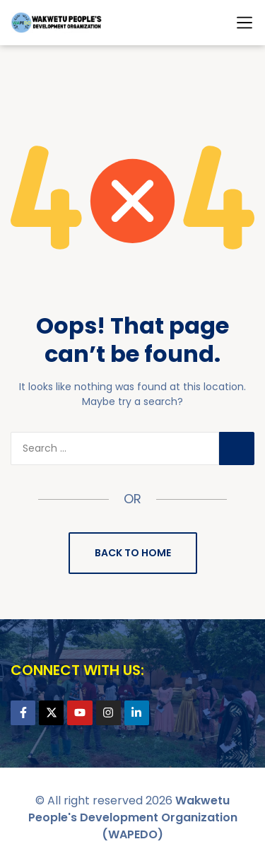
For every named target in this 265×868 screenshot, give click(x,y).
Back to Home (133, 553)
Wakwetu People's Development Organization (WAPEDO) (133, 817)
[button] (245, 23)
